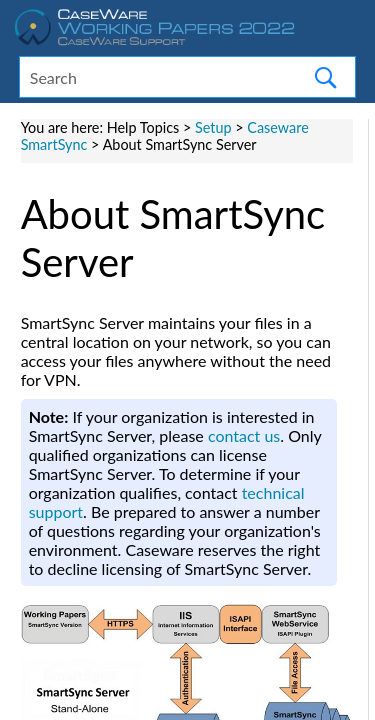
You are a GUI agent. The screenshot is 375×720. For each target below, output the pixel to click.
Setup (213, 127)
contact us (244, 435)
